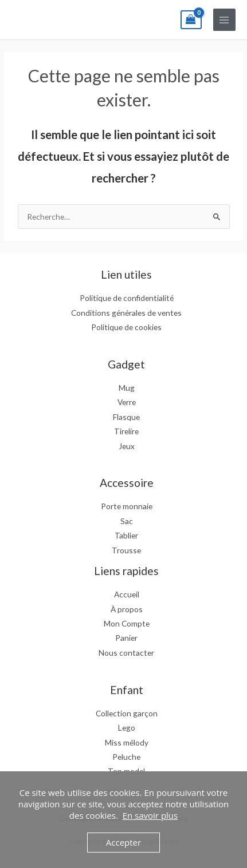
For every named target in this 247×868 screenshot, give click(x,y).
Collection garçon (127, 713)
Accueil (127, 594)
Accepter (123, 842)
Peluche (126, 757)
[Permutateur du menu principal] (224, 20)
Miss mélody (127, 742)
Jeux (127, 446)
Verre (127, 402)
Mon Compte (127, 623)
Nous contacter (126, 653)
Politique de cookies (126, 327)
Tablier (126, 535)
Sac (127, 521)
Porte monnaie (127, 506)
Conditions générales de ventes (126, 313)
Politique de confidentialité (127, 298)
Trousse (126, 550)
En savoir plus (150, 815)
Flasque (126, 417)
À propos (127, 609)
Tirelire (126, 431)
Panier (126, 638)
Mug (127, 388)
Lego (127, 728)
